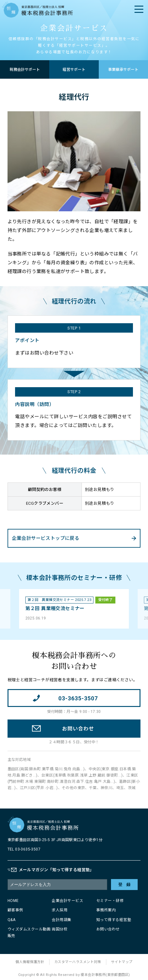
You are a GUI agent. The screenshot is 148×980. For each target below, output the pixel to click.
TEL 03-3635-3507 (24, 849)
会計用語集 (62, 920)
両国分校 (60, 929)
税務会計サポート (25, 70)
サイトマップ (122, 962)
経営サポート (74, 70)
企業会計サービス (67, 901)
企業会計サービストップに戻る (46, 538)
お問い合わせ (108, 929)
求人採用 (60, 910)
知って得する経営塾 (114, 920)
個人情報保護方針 (30, 962)
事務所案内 (106, 910)
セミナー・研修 (110, 901)
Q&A (12, 920)
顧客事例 (15, 910)
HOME (13, 901)
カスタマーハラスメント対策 (78, 962)
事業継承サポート (123, 70)
